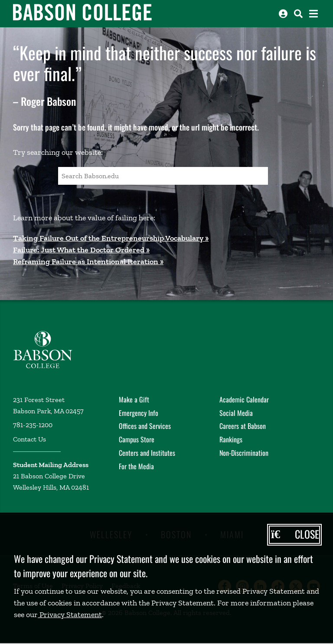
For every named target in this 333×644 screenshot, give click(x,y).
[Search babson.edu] (298, 14)
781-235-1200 (33, 425)
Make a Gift (134, 399)
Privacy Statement (70, 615)
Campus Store (137, 439)
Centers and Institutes (147, 453)
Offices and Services (145, 426)
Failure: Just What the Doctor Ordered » (81, 250)
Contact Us (29, 439)
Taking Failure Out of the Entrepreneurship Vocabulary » (111, 238)
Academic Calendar (244, 399)
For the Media (136, 466)
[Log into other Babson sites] (283, 14)
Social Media (236, 413)
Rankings (231, 439)
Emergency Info (139, 413)
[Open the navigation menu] (313, 14)
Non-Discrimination (244, 453)
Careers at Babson (243, 426)
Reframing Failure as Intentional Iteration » (88, 262)
